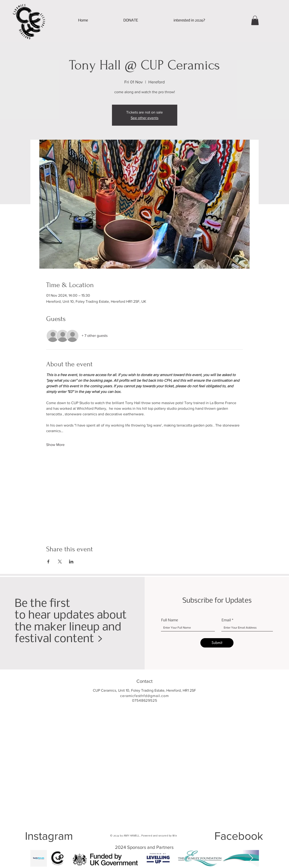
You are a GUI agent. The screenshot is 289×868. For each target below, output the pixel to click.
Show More (55, 445)
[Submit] (217, 643)
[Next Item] (251, 858)
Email (226, 620)
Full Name (170, 620)
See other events (144, 118)
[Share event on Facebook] (48, 562)
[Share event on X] (60, 562)
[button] (189, 21)
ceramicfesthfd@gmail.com (144, 696)
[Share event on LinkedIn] (71, 562)
